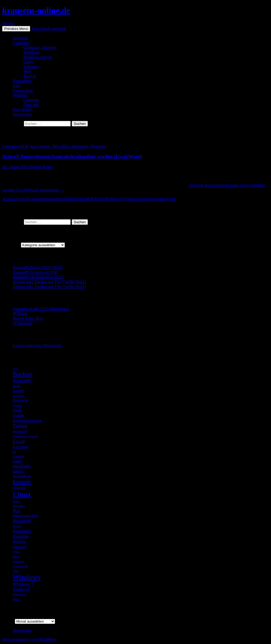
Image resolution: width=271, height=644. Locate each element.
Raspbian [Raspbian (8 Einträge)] (21, 536)
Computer (21, 43)
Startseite (21, 38)
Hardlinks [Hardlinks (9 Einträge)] (22, 466)
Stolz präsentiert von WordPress (29, 639)
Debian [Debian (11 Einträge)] (20, 426)
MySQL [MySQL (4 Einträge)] (17, 526)
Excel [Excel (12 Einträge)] (19, 441)
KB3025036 (98, 199)
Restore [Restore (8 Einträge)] (19, 542)
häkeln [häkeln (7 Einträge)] (18, 471)
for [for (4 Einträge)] (14, 452)
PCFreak (20, 314)
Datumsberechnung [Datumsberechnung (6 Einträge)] (27, 421)
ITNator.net (22, 323)
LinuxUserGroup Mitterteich (37, 346)
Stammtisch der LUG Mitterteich (41, 309)
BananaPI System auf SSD (35, 272)
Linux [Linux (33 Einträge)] (22, 494)
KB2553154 (77, 199)
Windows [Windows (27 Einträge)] (26, 577)
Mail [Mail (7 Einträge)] (17, 511)
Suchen (8, 23)
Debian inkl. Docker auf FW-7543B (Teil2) (49, 282)
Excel (62, 199)
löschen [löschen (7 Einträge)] (19, 506)
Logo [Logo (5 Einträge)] (16, 501)
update (161, 199)
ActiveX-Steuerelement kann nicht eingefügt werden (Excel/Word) (72, 156)
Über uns (31, 105)
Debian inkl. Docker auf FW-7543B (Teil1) (49, 287)
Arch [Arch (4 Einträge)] (15, 369)
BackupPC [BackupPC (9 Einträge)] (22, 381)
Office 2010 (119, 199)
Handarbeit (22, 81)
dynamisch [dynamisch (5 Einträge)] (20, 431)
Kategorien (12, 245)
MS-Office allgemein (70, 146)
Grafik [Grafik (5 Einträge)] (17, 461)
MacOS (30, 76)
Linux (28, 62)
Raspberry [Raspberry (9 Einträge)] (22, 531)
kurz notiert (22, 109)
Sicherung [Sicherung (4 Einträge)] (18, 561)
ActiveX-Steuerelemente (37, 199)
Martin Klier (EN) (28, 318)
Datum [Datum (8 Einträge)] (19, 415)
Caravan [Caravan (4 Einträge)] (17, 405)
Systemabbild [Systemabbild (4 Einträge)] (20, 566)
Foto (17, 86)
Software (31, 67)
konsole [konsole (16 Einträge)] (22, 482)
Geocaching (23, 90)
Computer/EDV (15, 146)
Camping (31, 100)
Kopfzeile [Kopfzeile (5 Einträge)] (19, 488)
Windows (31, 52)
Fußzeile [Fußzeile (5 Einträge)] (18, 456)
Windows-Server (38, 57)
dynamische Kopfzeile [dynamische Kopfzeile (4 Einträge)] (25, 436)
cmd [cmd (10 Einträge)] (17, 410)
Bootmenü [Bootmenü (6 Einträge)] (20, 400)
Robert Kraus (42, 167)
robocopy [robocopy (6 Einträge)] (20, 547)
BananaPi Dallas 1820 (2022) (38, 268)
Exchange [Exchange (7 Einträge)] (21, 447)
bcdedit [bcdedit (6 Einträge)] (18, 391)
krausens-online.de (36, 10)
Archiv (8, 621)
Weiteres (20, 95)
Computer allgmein (40, 47)
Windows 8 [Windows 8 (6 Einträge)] (21, 589)
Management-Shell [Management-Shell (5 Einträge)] (25, 516)
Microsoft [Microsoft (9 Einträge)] (22, 520)
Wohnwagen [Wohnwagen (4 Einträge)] (20, 594)
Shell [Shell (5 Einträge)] (16, 556)
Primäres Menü (16, 29)
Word (171, 199)
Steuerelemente (142, 199)
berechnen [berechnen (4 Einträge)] (19, 396)
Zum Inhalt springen (49, 28)
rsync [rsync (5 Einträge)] (16, 552)
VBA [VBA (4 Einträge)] (16, 571)
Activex (9, 199)
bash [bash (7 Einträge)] (16, 386)
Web (27, 71)
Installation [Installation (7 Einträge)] (22, 476)
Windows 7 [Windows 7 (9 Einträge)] (23, 584)
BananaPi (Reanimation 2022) (38, 277)
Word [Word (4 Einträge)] (16, 599)
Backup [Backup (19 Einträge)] (22, 374)
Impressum (22, 114)
